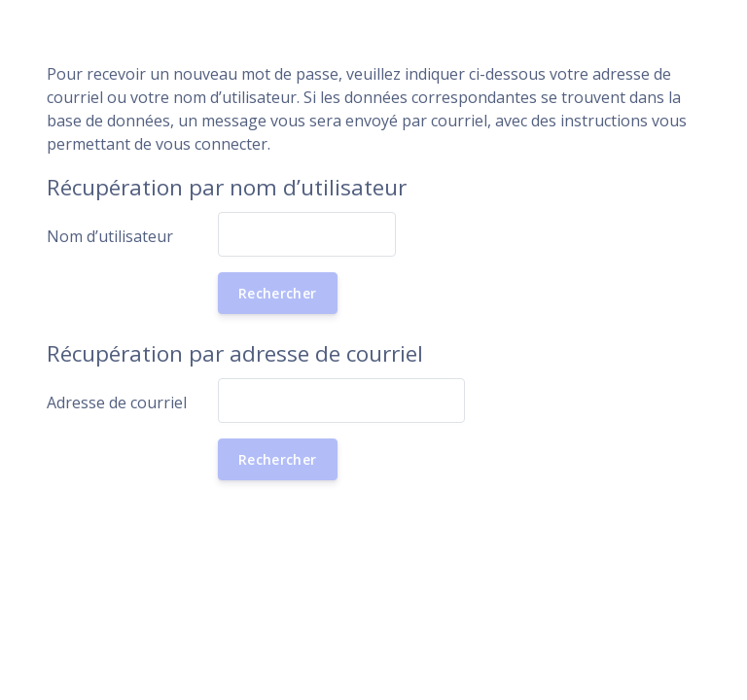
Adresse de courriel (117, 402)
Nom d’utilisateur (110, 236)
